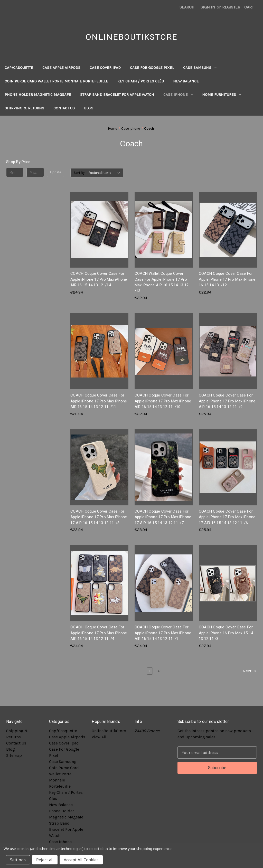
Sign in (208, 7)
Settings (18, 860)
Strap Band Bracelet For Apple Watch (117, 95)
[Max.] (35, 172)
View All (99, 737)
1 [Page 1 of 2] (150, 671)
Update (56, 172)
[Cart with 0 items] (249, 7)
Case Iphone (178, 95)
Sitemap (14, 755)
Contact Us (64, 108)
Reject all (45, 860)
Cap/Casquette (19, 68)
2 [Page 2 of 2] (159, 671)
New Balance (186, 81)
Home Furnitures (222, 95)
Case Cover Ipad (105, 68)
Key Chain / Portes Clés (141, 81)
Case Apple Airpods (61, 68)
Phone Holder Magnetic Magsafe (38, 95)
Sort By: (79, 173)
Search (187, 7)
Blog (89, 108)
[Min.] (15, 172)
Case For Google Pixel (152, 68)
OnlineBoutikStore (109, 731)
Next (250, 671)
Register (231, 7)
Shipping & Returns (24, 108)
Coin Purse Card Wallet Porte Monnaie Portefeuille (56, 81)
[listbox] (105, 173)
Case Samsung (200, 68)
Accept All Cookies (81, 860)
